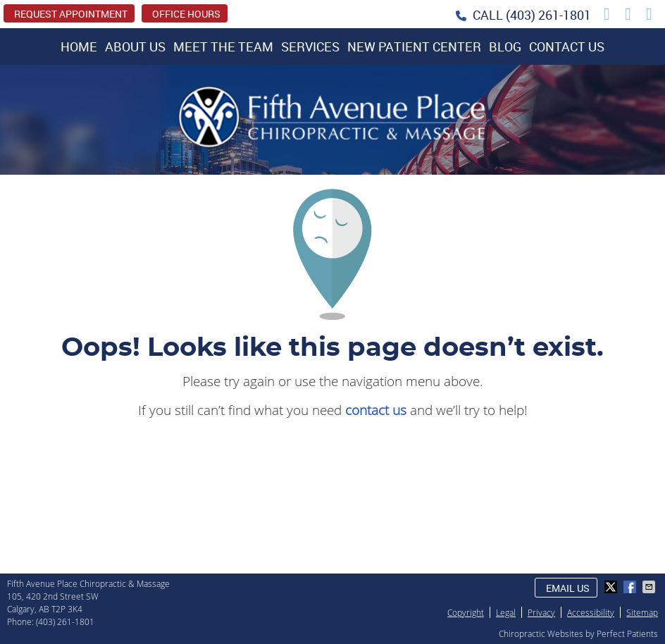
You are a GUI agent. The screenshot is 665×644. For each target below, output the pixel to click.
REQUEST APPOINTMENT (71, 14)
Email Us (568, 588)
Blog (505, 47)
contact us (376, 410)
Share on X (612, 587)
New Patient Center (414, 47)
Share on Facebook (631, 587)
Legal (506, 612)
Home (79, 47)
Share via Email (650, 587)
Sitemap (642, 612)
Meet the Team (223, 47)
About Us (135, 47)
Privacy (541, 612)
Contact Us (567, 47)
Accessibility (591, 612)
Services (310, 47)
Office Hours (186, 14)
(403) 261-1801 (548, 15)
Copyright (466, 612)
